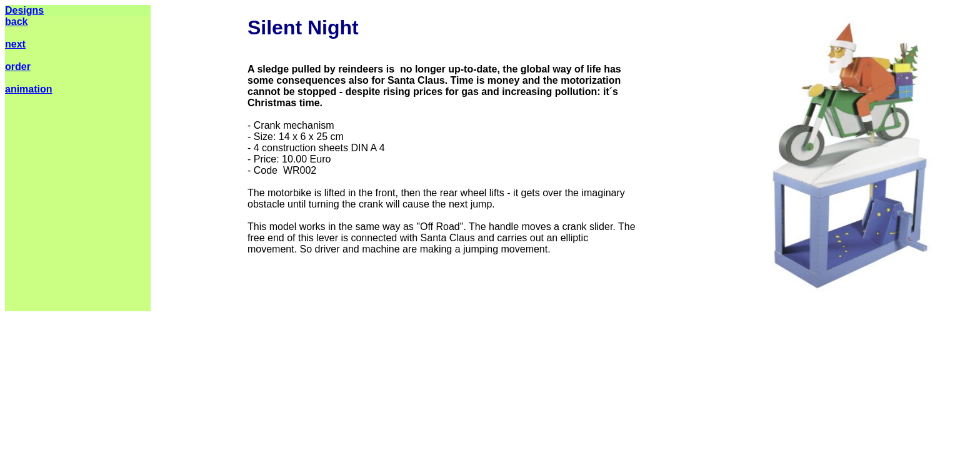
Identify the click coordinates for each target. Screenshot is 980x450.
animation (29, 89)
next (15, 44)
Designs (24, 10)
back (16, 22)
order (18, 67)
